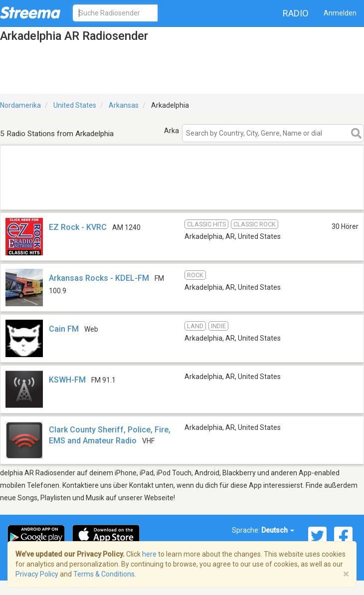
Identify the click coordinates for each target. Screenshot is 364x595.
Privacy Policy (37, 574)
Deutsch (278, 530)
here (149, 554)
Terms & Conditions (104, 574)
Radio (296, 13)
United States (75, 105)
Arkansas (124, 105)
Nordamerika (20, 105)
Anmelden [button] (340, 13)
